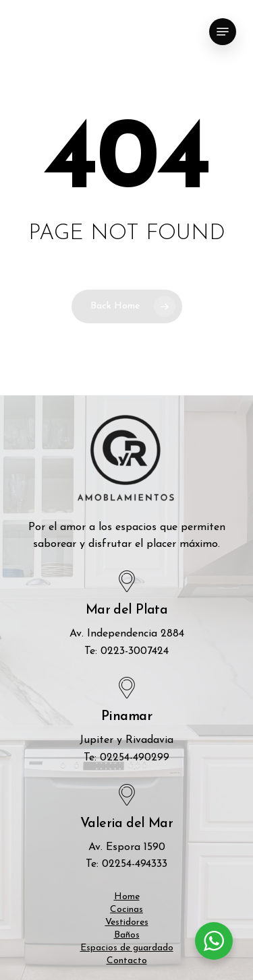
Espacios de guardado (127, 948)
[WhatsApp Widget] (214, 941)
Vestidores (127, 922)
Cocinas (126, 910)
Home (127, 897)
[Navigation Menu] (223, 32)
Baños (127, 935)
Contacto (127, 961)
